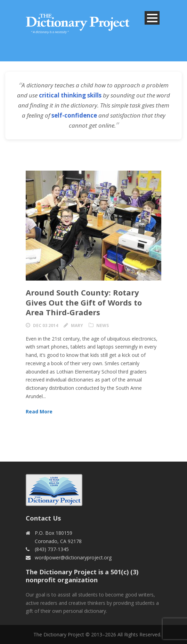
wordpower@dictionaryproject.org (73, 557)
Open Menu (152, 18)
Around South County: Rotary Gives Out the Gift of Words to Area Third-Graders (84, 302)
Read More (39, 411)
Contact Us (43, 518)
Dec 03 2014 (46, 325)
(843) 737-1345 (52, 549)
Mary (77, 325)
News (103, 325)
